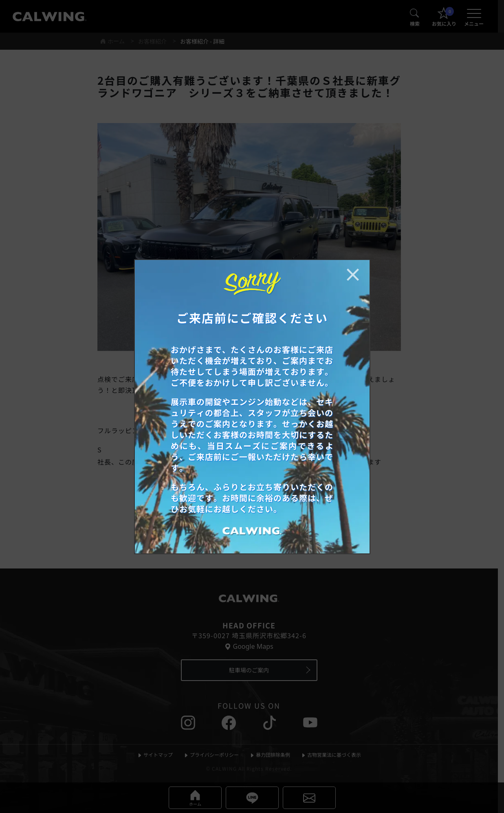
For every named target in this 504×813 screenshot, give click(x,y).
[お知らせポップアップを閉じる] (353, 275)
